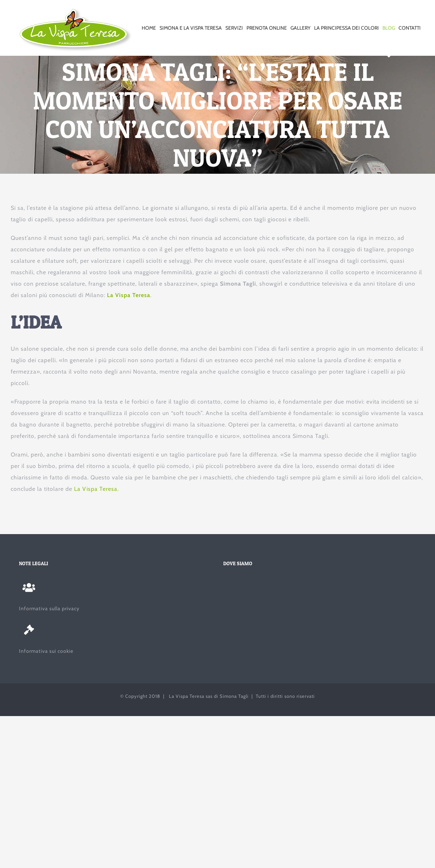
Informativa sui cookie (46, 651)
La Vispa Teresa (129, 295)
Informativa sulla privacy (49, 608)
